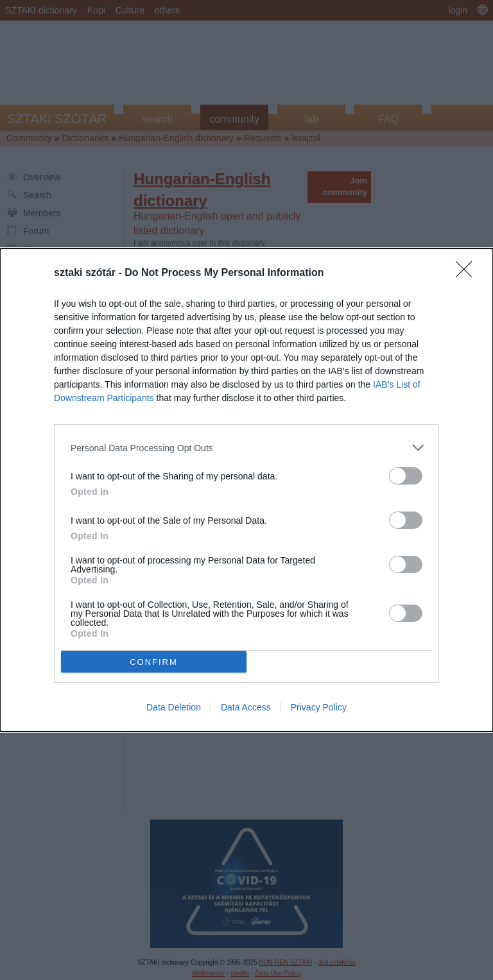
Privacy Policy (319, 707)
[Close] (468, 273)
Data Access (246, 707)
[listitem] (246, 448)
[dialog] (246, 490)
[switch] (406, 476)
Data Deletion (174, 707)
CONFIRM (154, 661)
